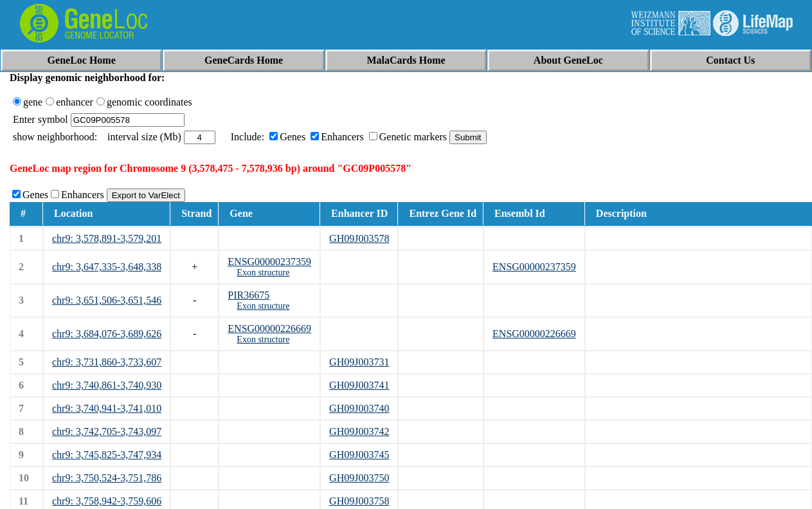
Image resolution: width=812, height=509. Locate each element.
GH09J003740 (359, 408)
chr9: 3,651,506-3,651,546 (107, 300)
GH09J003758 (359, 501)
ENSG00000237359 (269, 262)
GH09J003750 (359, 478)
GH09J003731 (359, 362)
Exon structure (263, 273)
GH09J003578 (359, 238)
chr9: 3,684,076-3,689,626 (107, 334)
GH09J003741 (359, 385)
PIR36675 (248, 295)
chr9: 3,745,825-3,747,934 (107, 455)
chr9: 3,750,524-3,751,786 (107, 478)
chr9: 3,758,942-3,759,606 (107, 501)
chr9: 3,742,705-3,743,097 (107, 431)
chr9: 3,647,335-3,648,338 (107, 267)
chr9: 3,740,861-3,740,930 (107, 385)
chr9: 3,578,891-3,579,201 (107, 238)
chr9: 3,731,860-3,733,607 (107, 362)
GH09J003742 (359, 431)
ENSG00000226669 (269, 329)
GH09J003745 (359, 455)
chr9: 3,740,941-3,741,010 (107, 408)
